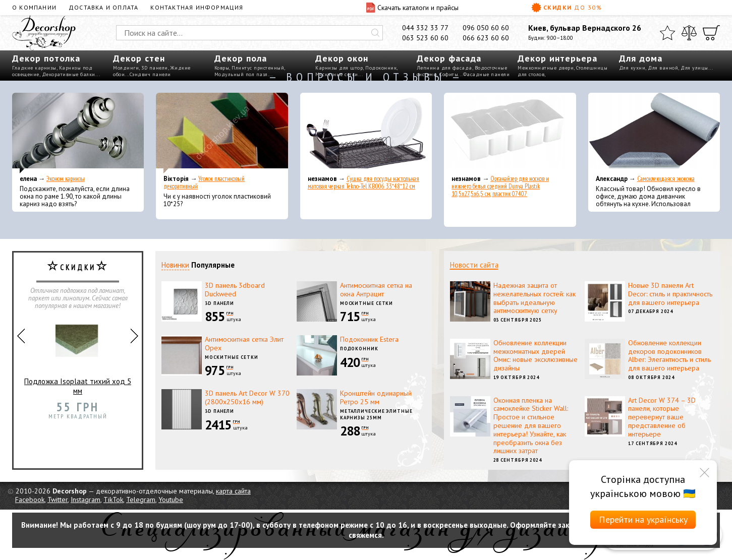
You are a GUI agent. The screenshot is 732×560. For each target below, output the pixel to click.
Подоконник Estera (369, 339)
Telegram (141, 500)
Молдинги (126, 68)
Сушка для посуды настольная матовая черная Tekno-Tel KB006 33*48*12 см (363, 182)
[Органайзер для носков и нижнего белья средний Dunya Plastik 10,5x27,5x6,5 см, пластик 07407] (510, 133)
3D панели (155, 68)
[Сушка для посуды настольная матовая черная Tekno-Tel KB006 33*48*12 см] (366, 133)
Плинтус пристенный (258, 68)
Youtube (171, 500)
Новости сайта (474, 265)
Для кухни (632, 68)
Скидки (567, 8)
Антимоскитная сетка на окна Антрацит (376, 290)
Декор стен (139, 58)
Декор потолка (46, 58)
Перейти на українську (643, 519)
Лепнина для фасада (444, 68)
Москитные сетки (367, 303)
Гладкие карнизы (34, 68)
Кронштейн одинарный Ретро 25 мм (376, 397)
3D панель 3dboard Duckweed (235, 290)
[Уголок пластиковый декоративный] (222, 133)
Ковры (222, 68)
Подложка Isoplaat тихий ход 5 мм (78, 355)
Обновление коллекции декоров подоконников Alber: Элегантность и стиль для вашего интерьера (669, 355)
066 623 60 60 (486, 38)
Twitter (58, 500)
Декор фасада (449, 58)
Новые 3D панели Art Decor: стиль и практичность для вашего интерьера (670, 294)
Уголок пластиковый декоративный (204, 182)
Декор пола (241, 58)
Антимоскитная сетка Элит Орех (244, 344)
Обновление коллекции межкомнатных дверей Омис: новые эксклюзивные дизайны (536, 355)
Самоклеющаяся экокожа (666, 179)
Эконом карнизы (66, 179)
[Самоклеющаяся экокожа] (654, 133)
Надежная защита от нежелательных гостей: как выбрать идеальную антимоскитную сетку (534, 298)
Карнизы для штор (339, 68)
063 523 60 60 (425, 38)
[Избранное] (667, 33)
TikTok (113, 500)
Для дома (641, 58)
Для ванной (663, 68)
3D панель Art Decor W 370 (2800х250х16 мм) (247, 397)
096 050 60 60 (486, 28)
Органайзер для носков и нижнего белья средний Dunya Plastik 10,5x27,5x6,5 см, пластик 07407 (500, 186)
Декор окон (342, 58)
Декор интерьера (557, 58)
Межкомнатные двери (546, 68)
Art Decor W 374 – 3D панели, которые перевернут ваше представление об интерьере (662, 417)
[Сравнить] (689, 33)
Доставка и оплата (103, 7)
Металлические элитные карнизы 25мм (376, 414)
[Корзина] (711, 33)
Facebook (30, 500)
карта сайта (233, 491)
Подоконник (381, 68)
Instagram (86, 500)
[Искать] (375, 33)
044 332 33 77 (425, 28)
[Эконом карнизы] (78, 133)
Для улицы (694, 68)
